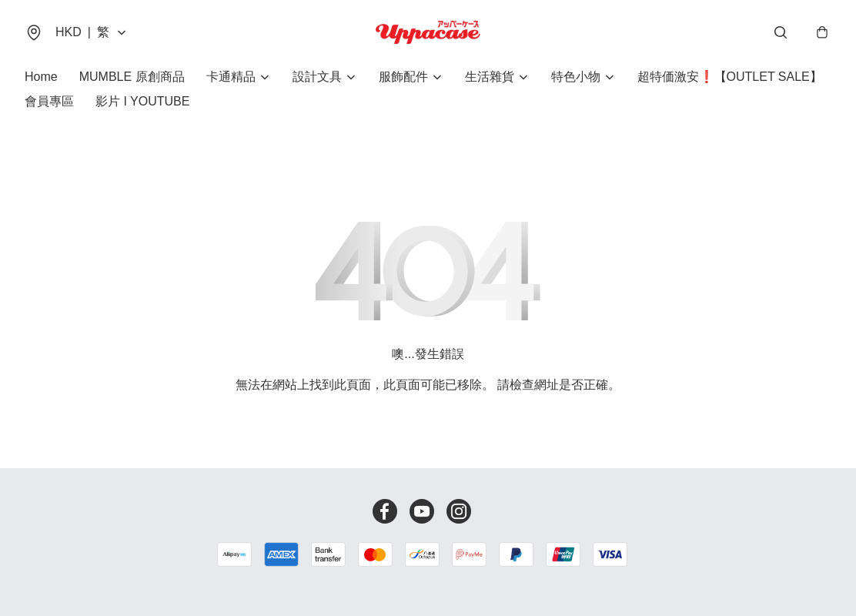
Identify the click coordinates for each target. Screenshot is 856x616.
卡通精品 (231, 77)
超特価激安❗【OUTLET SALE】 (730, 77)
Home (41, 77)
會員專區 (49, 101)
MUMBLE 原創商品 (132, 77)
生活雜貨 (490, 77)
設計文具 (317, 77)
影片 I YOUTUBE (142, 101)
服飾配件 (403, 77)
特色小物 (576, 77)
